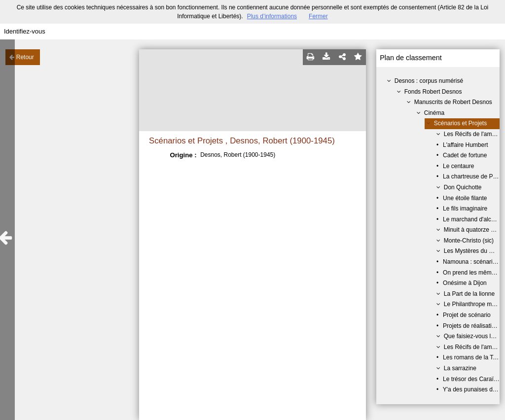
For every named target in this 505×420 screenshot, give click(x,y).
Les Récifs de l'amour (472, 134)
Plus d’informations (272, 16)
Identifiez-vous (25, 31)
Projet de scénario (467, 315)
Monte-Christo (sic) (469, 241)
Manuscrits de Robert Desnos (453, 102)
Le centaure (458, 166)
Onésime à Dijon (465, 283)
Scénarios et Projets (460, 123)
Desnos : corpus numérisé (429, 81)
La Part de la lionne (469, 294)
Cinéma (434, 113)
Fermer (318, 16)
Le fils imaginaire (465, 209)
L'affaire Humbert (465, 145)
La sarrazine (460, 368)
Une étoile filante (465, 198)
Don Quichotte (463, 187)
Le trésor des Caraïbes (473, 379)
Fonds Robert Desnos (433, 92)
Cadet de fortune (465, 155)
